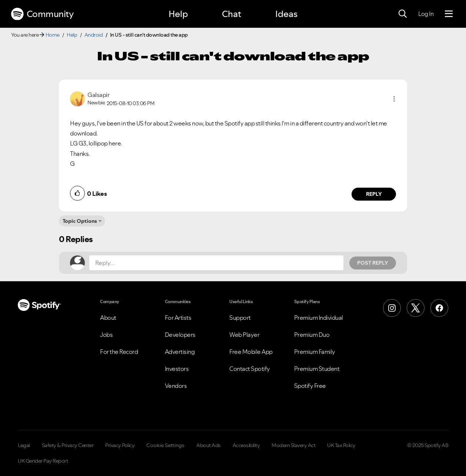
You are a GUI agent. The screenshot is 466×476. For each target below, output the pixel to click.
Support (240, 318)
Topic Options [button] (80, 221)
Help (178, 14)
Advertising (180, 352)
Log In (426, 14)
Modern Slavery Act (293, 445)
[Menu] (449, 14)
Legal (24, 445)
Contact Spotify (250, 369)
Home (53, 35)
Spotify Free (310, 386)
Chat (232, 14)
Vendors (176, 386)
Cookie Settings (165, 445)
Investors (177, 369)
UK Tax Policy (341, 445)
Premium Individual (319, 318)
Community (42, 14)
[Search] (403, 14)
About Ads (209, 445)
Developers (180, 335)
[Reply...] (216, 263)
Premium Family (315, 352)
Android (94, 35)
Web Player (244, 335)
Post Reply (373, 263)
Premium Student (317, 369)
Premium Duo (312, 335)
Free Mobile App (251, 352)
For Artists (178, 318)
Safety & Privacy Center (68, 445)
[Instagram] (392, 308)
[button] (394, 99)
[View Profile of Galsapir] (98, 95)
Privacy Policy (120, 445)
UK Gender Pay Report (43, 461)
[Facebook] (439, 308)
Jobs (106, 335)
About (108, 318)
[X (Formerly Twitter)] (416, 308)
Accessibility (246, 445)
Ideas (286, 14)
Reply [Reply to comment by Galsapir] (374, 194)
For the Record (119, 352)
